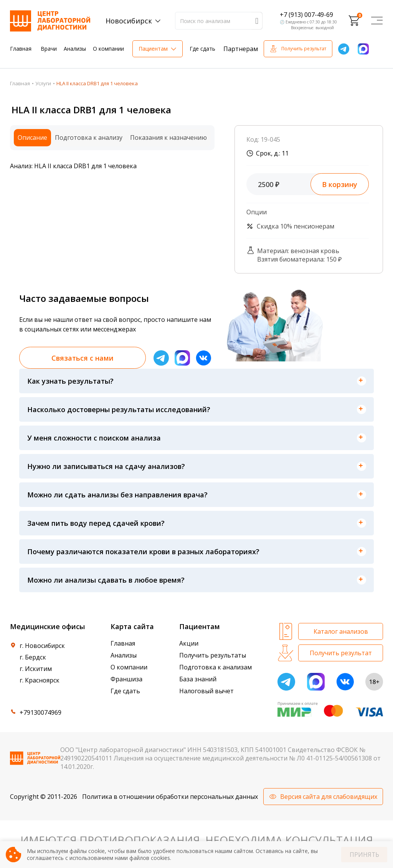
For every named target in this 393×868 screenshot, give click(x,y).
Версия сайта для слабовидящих (329, 797)
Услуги (43, 83)
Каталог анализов (341, 631)
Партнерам (241, 49)
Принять (364, 855)
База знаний (198, 679)
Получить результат (304, 49)
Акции (189, 643)
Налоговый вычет (206, 691)
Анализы (75, 49)
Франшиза (126, 679)
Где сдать (202, 49)
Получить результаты (213, 655)
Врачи (49, 49)
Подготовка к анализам (215, 667)
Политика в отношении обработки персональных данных (170, 797)
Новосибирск (129, 21)
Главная (21, 49)
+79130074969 (40, 712)
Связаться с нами (83, 358)
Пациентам (153, 49)
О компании (108, 49)
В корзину (340, 184)
